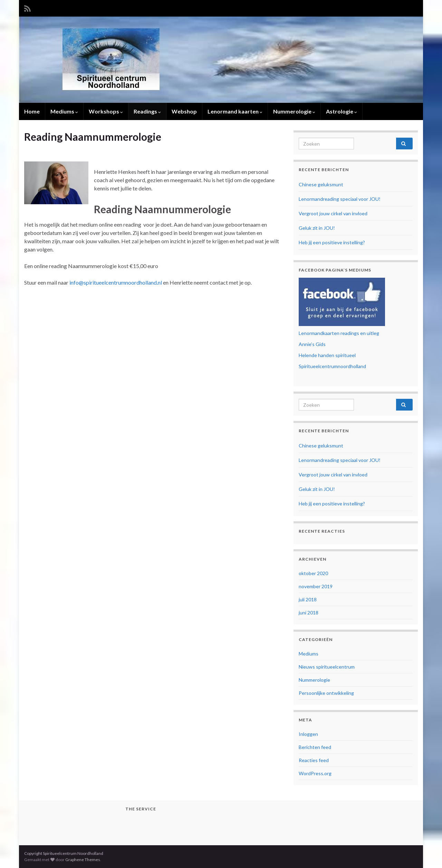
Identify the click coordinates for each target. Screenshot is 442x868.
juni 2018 (309, 613)
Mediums (64, 111)
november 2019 (316, 586)
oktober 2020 (313, 573)
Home (32, 111)
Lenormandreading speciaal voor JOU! (340, 199)
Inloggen (308, 734)
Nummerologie (294, 111)
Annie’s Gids (312, 344)
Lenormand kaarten (235, 111)
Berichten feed (315, 747)
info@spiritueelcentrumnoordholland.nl (115, 282)
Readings (147, 111)
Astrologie (342, 111)
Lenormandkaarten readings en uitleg (339, 333)
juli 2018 (308, 599)
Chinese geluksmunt (321, 184)
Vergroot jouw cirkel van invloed (333, 213)
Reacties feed (314, 760)
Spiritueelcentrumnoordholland (332, 366)
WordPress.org (315, 773)
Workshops (106, 111)
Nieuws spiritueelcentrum (327, 667)
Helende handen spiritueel (327, 355)
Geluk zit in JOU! (317, 228)
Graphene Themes (83, 860)
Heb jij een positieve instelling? (332, 242)
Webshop (184, 111)
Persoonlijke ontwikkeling (326, 693)
